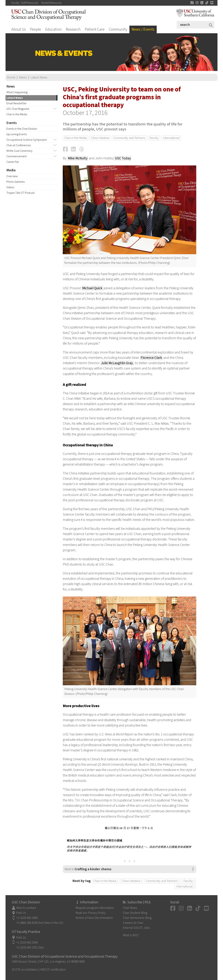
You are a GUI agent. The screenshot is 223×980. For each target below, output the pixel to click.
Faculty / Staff (25, 3)
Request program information (95, 908)
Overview (12, 176)
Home (11, 77)
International (171, 138)
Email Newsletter (16, 103)
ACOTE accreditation (25, 970)
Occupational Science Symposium (27, 140)
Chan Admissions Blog (137, 918)
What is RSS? (131, 935)
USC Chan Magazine (18, 109)
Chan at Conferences (19, 145)
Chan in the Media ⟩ (106, 881)
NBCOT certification (53, 970)
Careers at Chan (133, 923)
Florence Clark (151, 358)
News (23, 77)
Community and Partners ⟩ (163, 881)
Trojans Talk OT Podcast (20, 193)
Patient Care (95, 29)
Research (73, 29)
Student (51, 3)
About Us (19, 29)
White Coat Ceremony (19, 151)
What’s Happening (17, 92)
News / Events (143, 29)
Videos (10, 187)
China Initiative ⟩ (132, 881)
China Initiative (100, 138)
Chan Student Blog (135, 913)
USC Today (123, 158)
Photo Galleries (16, 182)
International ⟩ (185, 887)
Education (53, 29)
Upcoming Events (17, 134)
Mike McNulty (78, 158)
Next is (88, 869)
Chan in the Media (17, 114)
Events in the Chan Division (22, 129)
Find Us (21, 913)
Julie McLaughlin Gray (117, 363)
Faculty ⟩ (189, 881)
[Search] (195, 25)
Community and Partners (129, 138)
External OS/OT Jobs (136, 928)
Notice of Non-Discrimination (94, 918)
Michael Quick (92, 288)
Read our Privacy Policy (91, 913)
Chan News (130, 908)
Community (118, 29)
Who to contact (26, 908)
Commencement (17, 156)
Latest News (39, 77)
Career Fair (13, 162)
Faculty (154, 138)
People (36, 29)
